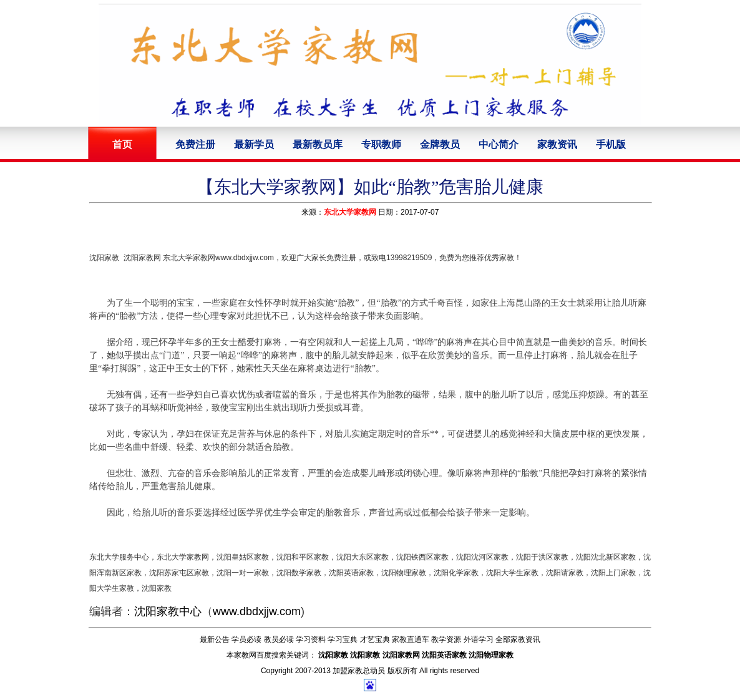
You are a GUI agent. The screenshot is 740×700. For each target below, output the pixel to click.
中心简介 (499, 144)
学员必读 (246, 639)
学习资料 (311, 639)
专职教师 (381, 144)
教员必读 (279, 639)
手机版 (611, 144)
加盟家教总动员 (359, 671)
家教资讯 (557, 144)
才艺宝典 (375, 639)
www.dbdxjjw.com (257, 611)
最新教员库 (318, 144)
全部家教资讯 (518, 639)
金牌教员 (440, 144)
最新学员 (254, 144)
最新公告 (215, 639)
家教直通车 (411, 639)
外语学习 (479, 639)
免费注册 (195, 144)
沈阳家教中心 (168, 611)
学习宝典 (343, 639)
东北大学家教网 (350, 212)
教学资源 (446, 639)
